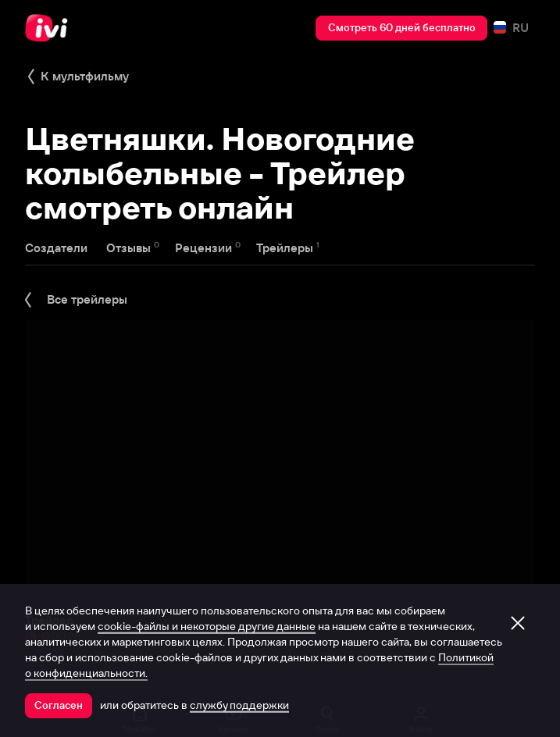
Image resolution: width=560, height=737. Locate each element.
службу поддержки (239, 705)
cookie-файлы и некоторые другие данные (207, 626)
